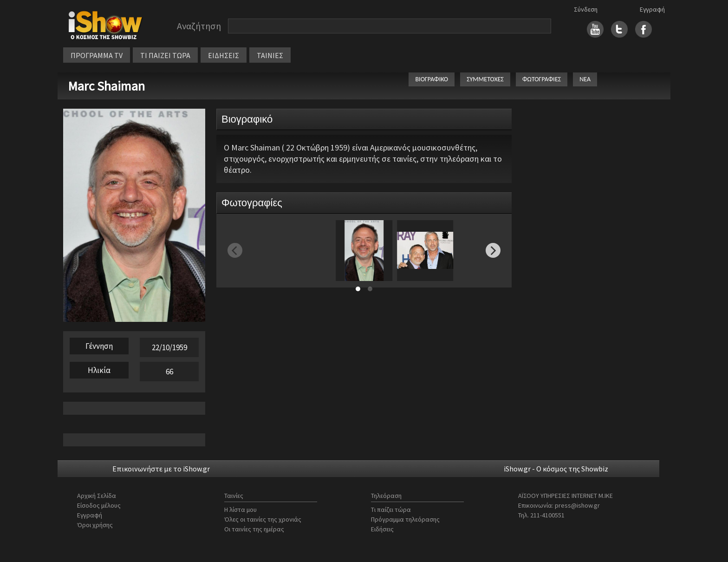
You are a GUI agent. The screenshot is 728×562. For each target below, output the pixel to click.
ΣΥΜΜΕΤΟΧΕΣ (485, 79)
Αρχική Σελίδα (97, 496)
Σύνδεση (586, 9)
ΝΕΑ (585, 79)
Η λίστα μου (240, 510)
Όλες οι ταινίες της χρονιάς (263, 519)
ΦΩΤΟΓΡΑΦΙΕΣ (542, 79)
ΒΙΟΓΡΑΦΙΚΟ (432, 79)
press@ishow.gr (577, 505)
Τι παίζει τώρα (391, 510)
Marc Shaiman (106, 86)
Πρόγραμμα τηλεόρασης (405, 519)
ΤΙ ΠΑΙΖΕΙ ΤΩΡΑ (165, 55)
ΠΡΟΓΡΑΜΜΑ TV (97, 55)
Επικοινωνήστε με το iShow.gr (161, 469)
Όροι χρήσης (95, 525)
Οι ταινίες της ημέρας (254, 529)
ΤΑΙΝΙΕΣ (270, 55)
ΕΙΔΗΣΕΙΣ (224, 55)
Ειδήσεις (382, 529)
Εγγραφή (652, 9)
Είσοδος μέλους (99, 505)
